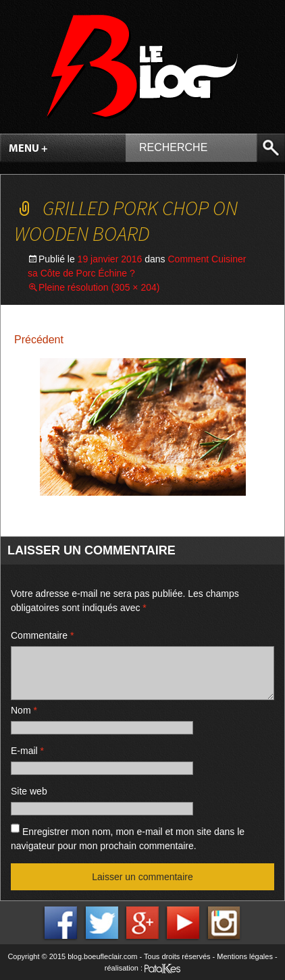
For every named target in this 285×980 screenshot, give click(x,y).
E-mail (27, 751)
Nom (24, 710)
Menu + (28, 149)
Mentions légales (245, 956)
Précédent (39, 340)
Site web (29, 791)
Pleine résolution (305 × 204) (99, 287)
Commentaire (42, 635)
